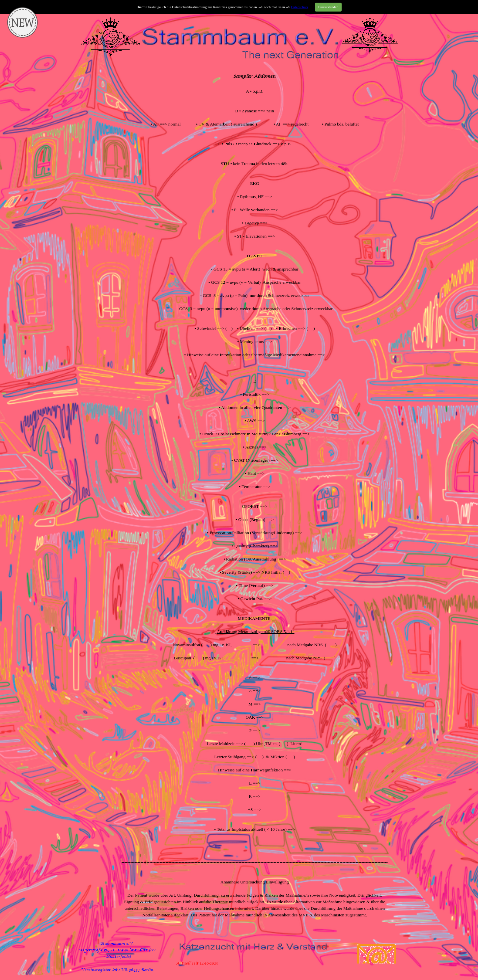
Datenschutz (300, 7)
